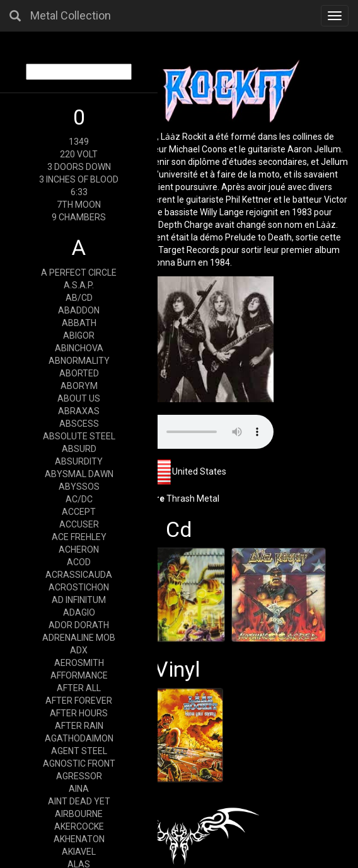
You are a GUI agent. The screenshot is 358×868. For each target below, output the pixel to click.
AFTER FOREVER (79, 701)
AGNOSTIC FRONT (79, 764)
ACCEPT (79, 512)
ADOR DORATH (79, 625)
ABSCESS (79, 424)
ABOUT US (79, 398)
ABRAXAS (79, 411)
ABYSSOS (79, 487)
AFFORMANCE (79, 675)
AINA (79, 789)
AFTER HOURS (79, 713)
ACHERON (79, 550)
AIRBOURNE (79, 814)
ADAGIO (79, 612)
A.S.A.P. (79, 285)
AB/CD (79, 298)
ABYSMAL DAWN (79, 474)
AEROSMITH (79, 663)
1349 (79, 142)
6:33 (79, 192)
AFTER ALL (79, 688)
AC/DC (79, 499)
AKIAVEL (79, 852)
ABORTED (79, 373)
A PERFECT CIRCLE (79, 273)
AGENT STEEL (79, 751)
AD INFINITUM (79, 600)
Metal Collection (71, 15)
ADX (79, 650)
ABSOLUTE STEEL (79, 436)
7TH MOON (79, 205)
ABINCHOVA (79, 348)
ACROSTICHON (79, 587)
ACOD (79, 562)
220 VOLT (79, 154)
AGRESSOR (79, 776)
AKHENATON (79, 839)
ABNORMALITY (79, 361)
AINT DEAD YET (79, 801)
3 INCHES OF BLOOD (79, 179)
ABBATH (79, 323)
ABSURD (79, 449)
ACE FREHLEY (79, 537)
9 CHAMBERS (79, 217)
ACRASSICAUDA (79, 575)
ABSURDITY (79, 461)
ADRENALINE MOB (79, 638)
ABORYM (79, 386)
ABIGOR (79, 335)
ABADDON (79, 310)
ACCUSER (79, 524)
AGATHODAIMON (79, 738)
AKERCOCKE (79, 826)
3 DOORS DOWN (79, 167)
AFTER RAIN (79, 726)
